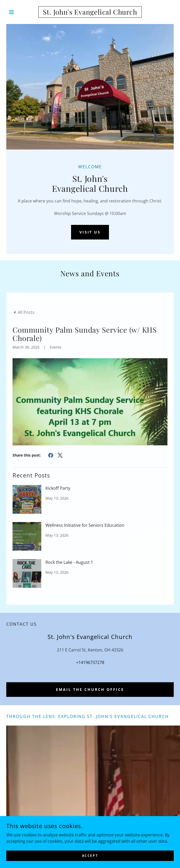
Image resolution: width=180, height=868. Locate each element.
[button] (19, 12)
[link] (90, 12)
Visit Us (90, 232)
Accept (90, 856)
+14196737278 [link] (90, 662)
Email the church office (90, 689)
